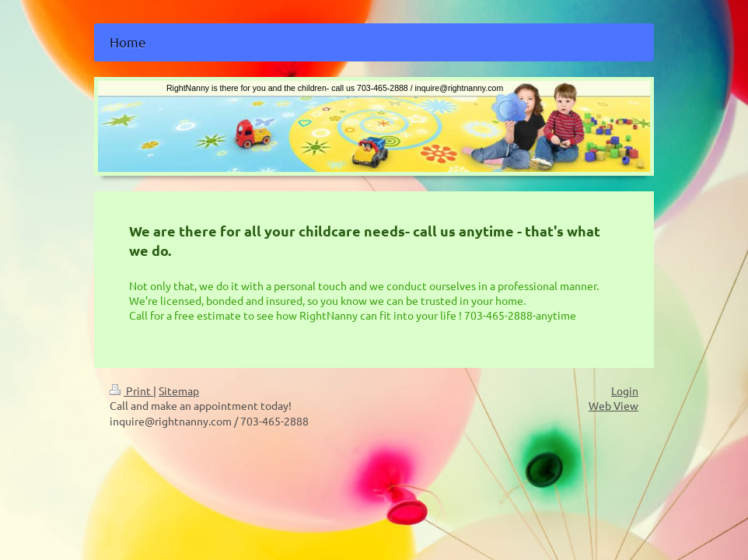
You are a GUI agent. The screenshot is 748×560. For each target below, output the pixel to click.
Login (625, 390)
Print (131, 390)
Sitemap (179, 390)
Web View (613, 405)
